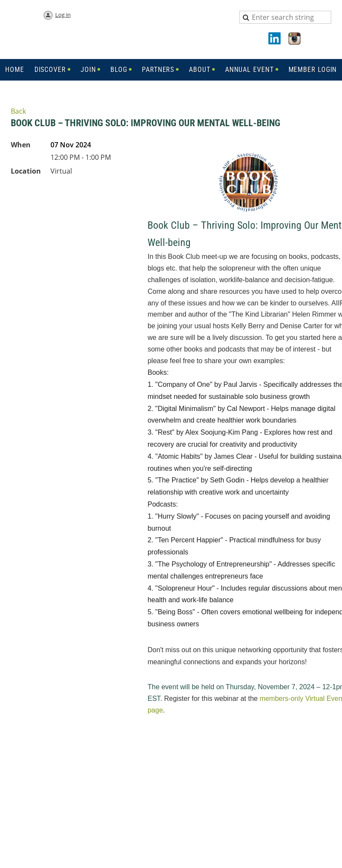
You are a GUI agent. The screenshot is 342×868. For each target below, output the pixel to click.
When (21, 145)
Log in (63, 15)
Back (18, 111)
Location (26, 171)
